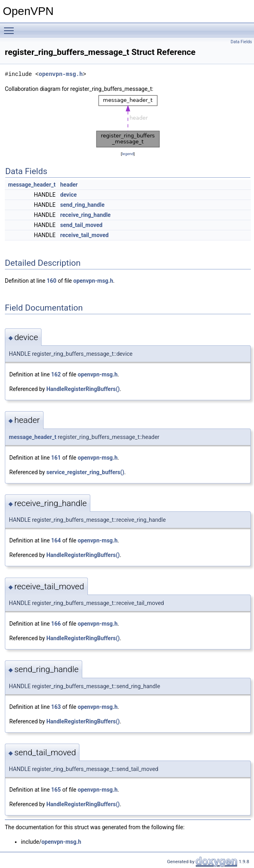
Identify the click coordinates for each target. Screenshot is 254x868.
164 (56, 540)
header (69, 185)
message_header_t (32, 185)
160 (52, 281)
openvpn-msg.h (61, 74)
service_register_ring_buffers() (85, 472)
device (68, 195)
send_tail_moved (81, 225)
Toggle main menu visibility (11, 27)
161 (56, 458)
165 (56, 790)
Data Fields (241, 42)
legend (128, 154)
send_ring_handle (82, 205)
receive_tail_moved (84, 235)
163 (56, 707)
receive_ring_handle (85, 215)
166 (56, 624)
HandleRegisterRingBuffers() (83, 389)
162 (56, 374)
